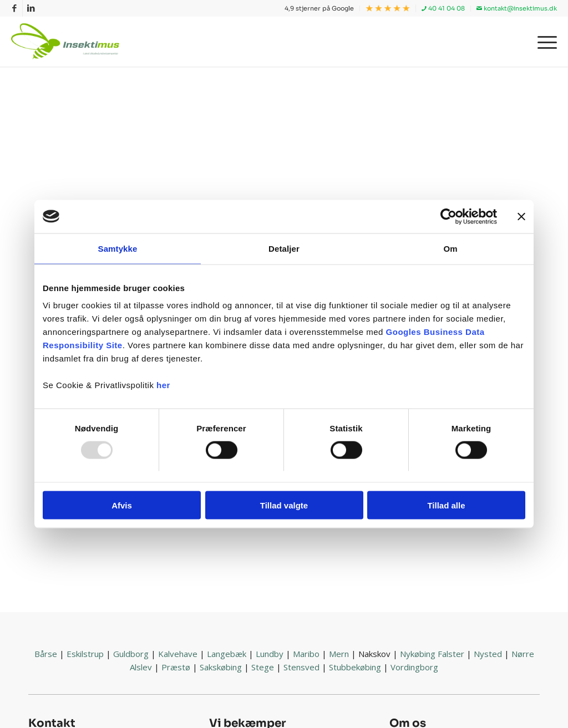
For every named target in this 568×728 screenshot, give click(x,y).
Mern (339, 654)
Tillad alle (446, 505)
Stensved (301, 667)
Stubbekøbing (355, 667)
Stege (263, 667)
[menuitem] (319, 8)
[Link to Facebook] (14, 8)
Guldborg (131, 654)
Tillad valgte (284, 505)
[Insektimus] (68, 42)
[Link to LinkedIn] (31, 8)
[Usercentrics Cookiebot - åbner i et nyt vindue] (448, 216)
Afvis (122, 505)
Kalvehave (178, 654)
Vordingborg (414, 667)
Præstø (176, 667)
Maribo (306, 654)
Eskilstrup (85, 654)
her (163, 385)
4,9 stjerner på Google (319, 8)
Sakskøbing (221, 667)
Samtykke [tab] (118, 248)
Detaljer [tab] (284, 248)
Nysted (488, 654)
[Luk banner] (521, 216)
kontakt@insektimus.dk (517, 8)
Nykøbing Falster (432, 654)
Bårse (46, 654)
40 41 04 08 (443, 8)
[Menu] (544, 42)
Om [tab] (450, 248)
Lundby (270, 654)
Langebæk (227, 654)
